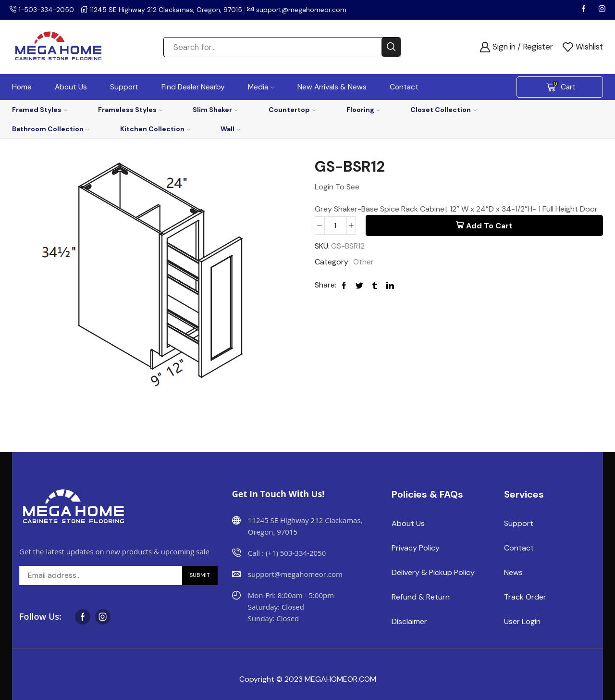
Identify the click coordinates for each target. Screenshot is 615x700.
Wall (230, 129)
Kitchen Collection (155, 129)
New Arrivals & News (332, 87)
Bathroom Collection (51, 129)
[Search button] (391, 47)
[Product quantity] (336, 225)
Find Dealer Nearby (193, 87)
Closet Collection (443, 110)
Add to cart (489, 226)
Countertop (292, 110)
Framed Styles (40, 110)
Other (363, 262)
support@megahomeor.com (303, 10)
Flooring (363, 110)
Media (261, 87)
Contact (404, 87)
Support (124, 87)
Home (22, 87)
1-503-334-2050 (47, 10)
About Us (71, 87)
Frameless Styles (130, 110)
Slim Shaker (215, 110)
